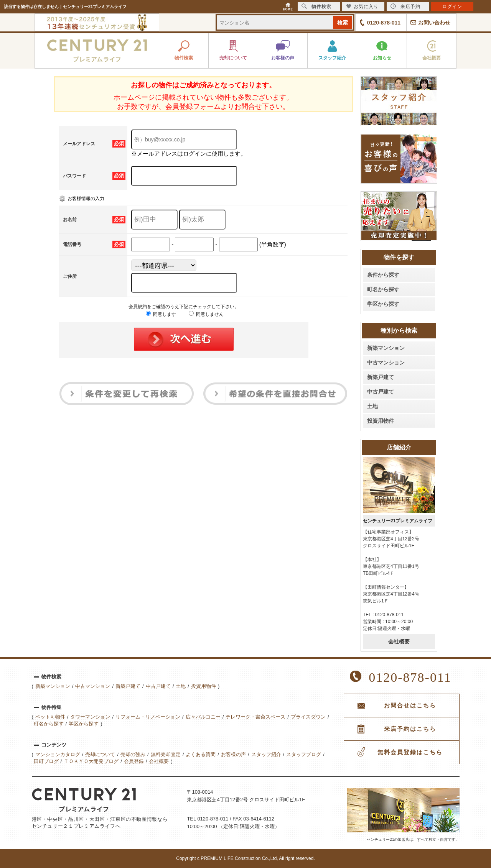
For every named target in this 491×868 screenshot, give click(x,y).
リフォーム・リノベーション (148, 717)
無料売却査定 (166, 754)
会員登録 (134, 761)
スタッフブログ (304, 754)
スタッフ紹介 (266, 754)
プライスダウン (308, 717)
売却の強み (133, 754)
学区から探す (383, 304)
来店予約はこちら (410, 729)
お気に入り (362, 6)
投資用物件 (381, 421)
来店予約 (405, 6)
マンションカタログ (58, 754)
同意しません (206, 314)
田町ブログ (46, 761)
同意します (161, 314)
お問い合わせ (434, 23)
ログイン (452, 7)
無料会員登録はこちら (410, 752)
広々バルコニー (203, 717)
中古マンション (386, 363)
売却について (100, 754)
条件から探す (383, 275)
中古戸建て (381, 392)
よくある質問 (201, 754)
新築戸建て (381, 377)
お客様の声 (233, 754)
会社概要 (399, 642)
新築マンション (386, 348)
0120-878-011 (384, 23)
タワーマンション (90, 717)
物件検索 (316, 6)
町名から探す (383, 289)
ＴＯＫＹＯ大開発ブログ (91, 761)
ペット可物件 (50, 717)
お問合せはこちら (410, 706)
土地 (372, 406)
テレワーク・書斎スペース (255, 717)
